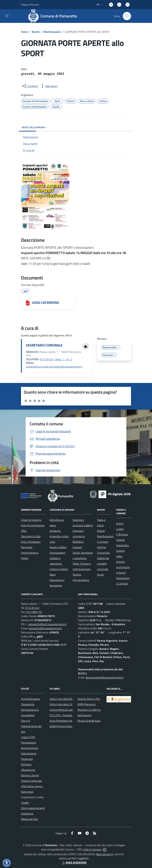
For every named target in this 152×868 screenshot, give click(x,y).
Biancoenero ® (105, 854)
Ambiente (55, 531)
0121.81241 (32, 608)
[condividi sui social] (30, 86)
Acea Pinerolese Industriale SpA (68, 721)
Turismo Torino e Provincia (92, 699)
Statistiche (27, 814)
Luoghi (120, 529)
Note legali (27, 792)
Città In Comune (92, 849)
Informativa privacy (32, 786)
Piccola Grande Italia (89, 721)
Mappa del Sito (29, 819)
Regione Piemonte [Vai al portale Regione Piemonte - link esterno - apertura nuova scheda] (30, 5)
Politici (25, 558)
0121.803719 (34, 612)
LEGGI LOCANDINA (45, 302)
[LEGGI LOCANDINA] (28, 303)
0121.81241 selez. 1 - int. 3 (56, 359)
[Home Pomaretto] (54, 16)
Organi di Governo (31, 520)
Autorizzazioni (57, 553)
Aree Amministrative (33, 525)
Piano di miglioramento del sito (31, 726)
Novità (36, 32)
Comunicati (103, 553)
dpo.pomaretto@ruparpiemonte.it (105, 677)
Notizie (101, 531)
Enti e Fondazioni (31, 542)
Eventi (120, 523)
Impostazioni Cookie (32, 797)
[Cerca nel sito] (127, 16)
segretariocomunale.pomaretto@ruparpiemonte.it (54, 367)
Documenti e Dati (31, 536)
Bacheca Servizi (30, 775)
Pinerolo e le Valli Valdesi (91, 710)
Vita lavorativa (81, 580)
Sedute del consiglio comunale (103, 564)
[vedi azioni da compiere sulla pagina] (49, 86)
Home (24, 32)
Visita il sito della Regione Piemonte (70, 699)
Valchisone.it (85, 715)
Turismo (77, 575)
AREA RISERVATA (74, 863)
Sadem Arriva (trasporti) (63, 726)
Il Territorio (122, 534)
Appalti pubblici (58, 547)
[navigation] (7, 16)
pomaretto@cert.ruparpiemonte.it (47, 624)
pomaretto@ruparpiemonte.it (45, 628)
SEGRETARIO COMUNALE (44, 345)
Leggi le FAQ (28, 737)
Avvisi (100, 575)
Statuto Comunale (31, 781)
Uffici (24, 531)
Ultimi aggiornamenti (33, 808)
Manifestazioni (52, 32)
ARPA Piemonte (86, 704)
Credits (25, 803)
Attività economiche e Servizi (123, 567)
